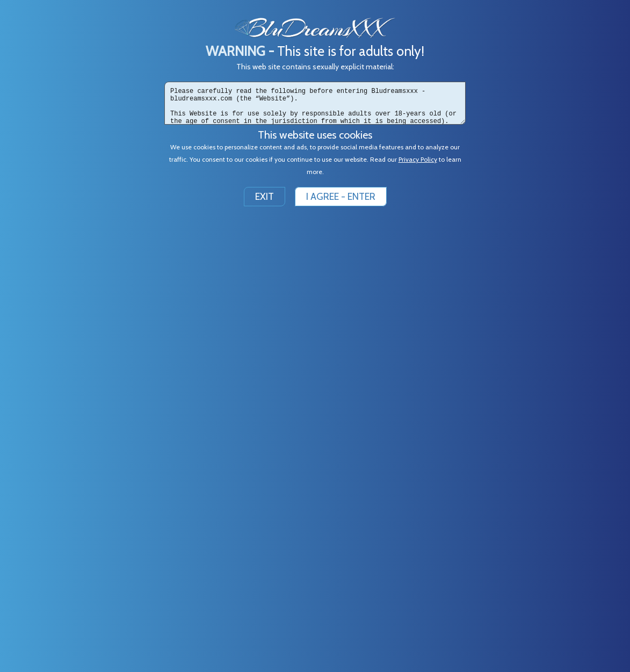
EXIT (265, 197)
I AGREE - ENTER (341, 197)
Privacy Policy (418, 159)
